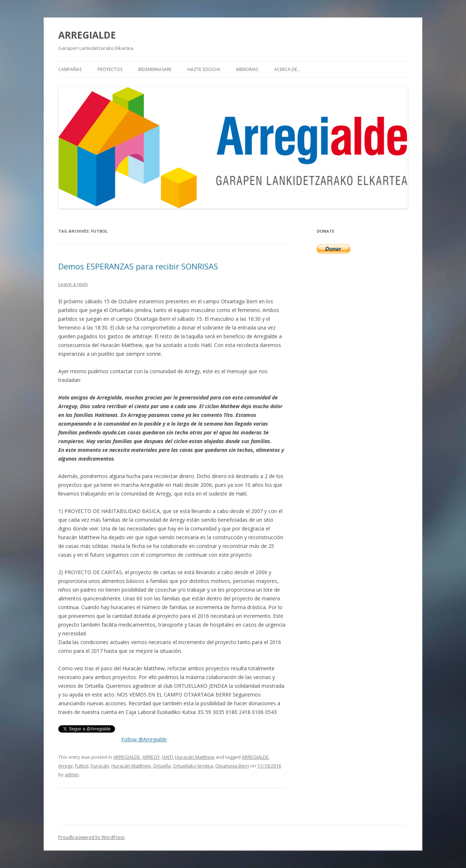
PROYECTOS (110, 69)
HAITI (167, 757)
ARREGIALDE (87, 35)
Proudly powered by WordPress (91, 837)
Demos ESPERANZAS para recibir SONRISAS (138, 266)
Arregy (66, 766)
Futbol (82, 766)
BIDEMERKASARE (155, 69)
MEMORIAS (247, 69)
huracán (100, 766)
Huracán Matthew (195, 757)
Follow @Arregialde (144, 739)
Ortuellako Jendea (193, 766)
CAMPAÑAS (70, 69)
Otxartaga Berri (232, 766)
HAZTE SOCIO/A (204, 69)
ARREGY (151, 757)
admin (72, 774)
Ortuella (162, 766)
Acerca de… (287, 69)
